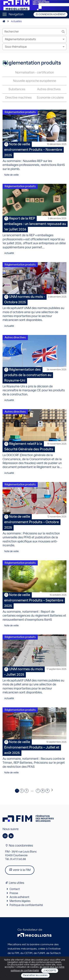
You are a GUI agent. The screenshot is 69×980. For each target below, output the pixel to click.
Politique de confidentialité (26, 905)
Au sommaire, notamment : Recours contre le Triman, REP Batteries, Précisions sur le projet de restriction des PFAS (34, 754)
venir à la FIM (20, 870)
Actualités (16, 21)
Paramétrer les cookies (35, 975)
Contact (15, 889)
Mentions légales (20, 901)
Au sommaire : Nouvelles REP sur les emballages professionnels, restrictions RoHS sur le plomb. (34, 156)
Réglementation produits (20, 112)
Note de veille (11, 175)
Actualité (9, 253)
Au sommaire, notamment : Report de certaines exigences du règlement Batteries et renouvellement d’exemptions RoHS (34, 607)
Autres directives (49, 89)
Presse (14, 893)
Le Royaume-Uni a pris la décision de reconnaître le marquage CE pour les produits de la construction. (34, 381)
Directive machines (18, 98)
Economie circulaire (50, 98)
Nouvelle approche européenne (35, 81)
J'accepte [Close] (50, 971)
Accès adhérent (19, 897)
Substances (17, 89)
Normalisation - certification (35, 73)
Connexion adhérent (50, 14)
